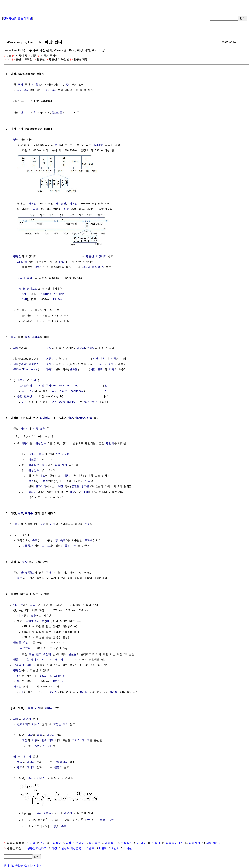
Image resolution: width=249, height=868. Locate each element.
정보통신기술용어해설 (18, 18)
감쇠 (31, 480)
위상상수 (34, 470)
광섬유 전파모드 (27, 288)
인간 (58, 145)
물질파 (58, 767)
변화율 (73, 369)
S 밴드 (115, 847)
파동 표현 (39, 428)
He (44, 659)
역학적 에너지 (81, 740)
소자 (25, 561)
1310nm (46, 293)
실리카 (21, 277)
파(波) (36, 85)
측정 (26, 642)
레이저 (35, 659)
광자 (20, 767)
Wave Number (29, 363)
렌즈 (39, 654)
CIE (49, 620)
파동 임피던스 (174, 841)
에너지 (81, 347)
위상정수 (80, 417)
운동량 (91, 347)
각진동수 (34, 459)
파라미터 (45, 417)
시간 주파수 (60, 390)
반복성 (21, 379)
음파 (37, 745)
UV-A (53, 691)
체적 (51, 740)
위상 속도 (126, 841)
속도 (20, 513)
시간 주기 (23, 90)
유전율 (76, 486)
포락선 (156, 841)
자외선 (32, 203)
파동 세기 (61, 464)
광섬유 (31, 277)
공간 (20, 396)
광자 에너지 (44, 812)
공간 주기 (51, 90)
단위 (23, 113)
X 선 (66, 209)
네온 (26, 659)
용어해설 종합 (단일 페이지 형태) (24, 864)
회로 (20, 577)
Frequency (30, 369)
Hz (104, 390)
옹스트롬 (57, 113)
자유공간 (27, 545)
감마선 (37, 209)
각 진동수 (94, 841)
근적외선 (19, 664)
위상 (70, 417)
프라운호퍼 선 (26, 647)
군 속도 (141, 841)
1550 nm (60, 675)
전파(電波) (27, 572)
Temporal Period (65, 385)
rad (86, 491)
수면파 (47, 745)
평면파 (24, 428)
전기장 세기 (65, 453)
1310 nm (45, 675)
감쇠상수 (34, 464)
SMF (24, 293)
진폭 (89, 417)
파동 (13, 336)
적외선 (73, 203)
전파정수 (56, 841)
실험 (34, 615)
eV (88, 819)
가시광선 (98, 145)
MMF (24, 299)
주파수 (36, 336)
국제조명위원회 (35, 620)
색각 (20, 615)
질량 (49, 347)
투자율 (85, 486)
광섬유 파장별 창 (93, 266)
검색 (243, 18)
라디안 (32, 491)
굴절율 (72, 654)
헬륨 (16, 659)
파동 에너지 (213, 841)
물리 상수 (71, 545)
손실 (62, 261)
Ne (52, 659)
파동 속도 (110, 841)
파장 (68, 841)
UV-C (113, 691)
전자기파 (41, 486)
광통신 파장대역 (96, 256)
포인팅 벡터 (61, 724)
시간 (95, 358)
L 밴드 (103, 847)
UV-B (83, 691)
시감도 (34, 604)
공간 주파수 (91, 401)
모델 (88, 480)
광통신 (17, 256)
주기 (20, 85)
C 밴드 (91, 847)
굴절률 (17, 642)
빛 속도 (61, 540)
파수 (27, 336)
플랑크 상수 (107, 819)
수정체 (47, 654)
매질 (45, 464)
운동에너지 (61, 761)
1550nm (22, 261)
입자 (37, 707)
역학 (30, 734)
